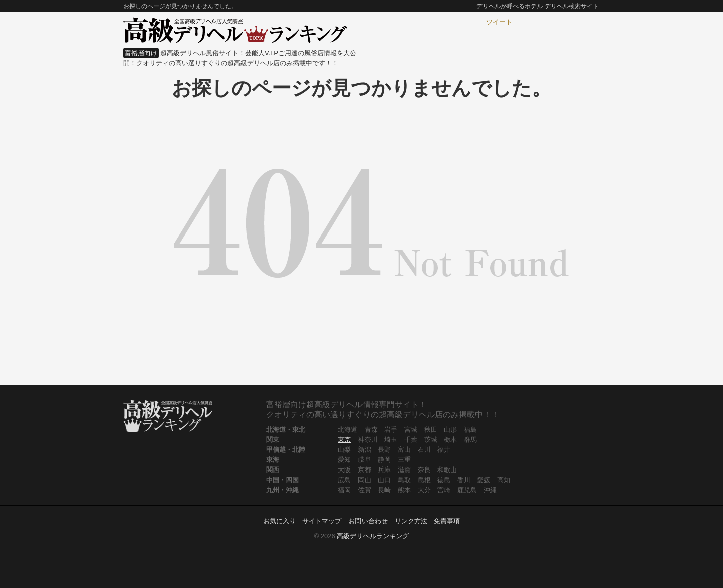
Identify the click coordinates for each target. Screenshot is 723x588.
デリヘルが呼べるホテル (510, 6)
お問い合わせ (368, 521)
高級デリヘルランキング (373, 536)
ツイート (499, 22)
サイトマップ (322, 521)
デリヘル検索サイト (572, 6)
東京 (344, 440)
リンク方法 (411, 521)
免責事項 (447, 521)
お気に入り (279, 521)
